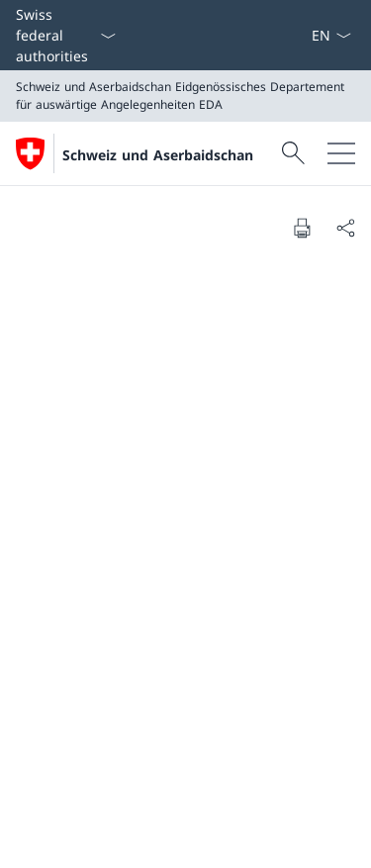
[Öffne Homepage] (135, 153)
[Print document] (302, 228)
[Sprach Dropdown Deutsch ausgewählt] (331, 35)
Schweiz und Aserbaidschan (158, 155)
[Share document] (345, 228)
